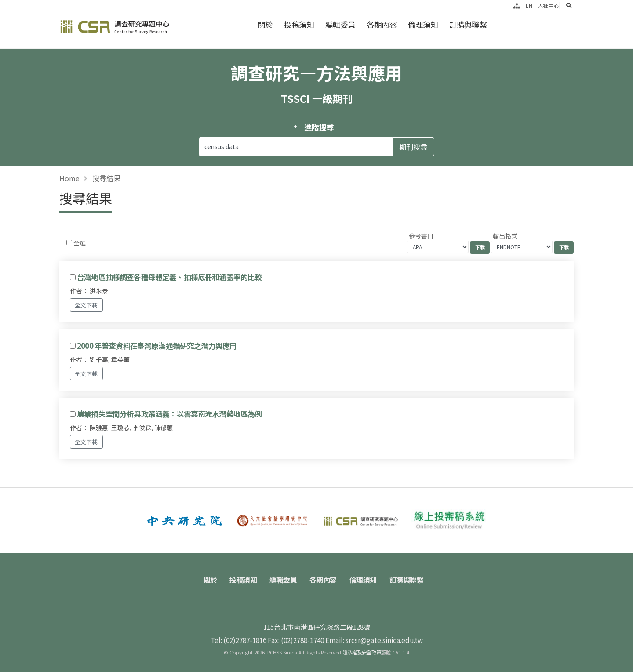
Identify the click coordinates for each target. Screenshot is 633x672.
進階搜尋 (319, 127)
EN (529, 5)
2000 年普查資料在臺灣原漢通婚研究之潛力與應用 (157, 346)
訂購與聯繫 (468, 24)
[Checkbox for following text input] (69, 243)
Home (69, 178)
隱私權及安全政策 (362, 652)
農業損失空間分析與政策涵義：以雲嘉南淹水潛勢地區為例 (169, 414)
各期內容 (382, 24)
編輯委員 (340, 24)
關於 (265, 24)
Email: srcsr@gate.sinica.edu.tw (374, 640)
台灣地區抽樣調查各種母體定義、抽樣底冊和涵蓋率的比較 (169, 277)
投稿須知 (299, 24)
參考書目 (421, 236)
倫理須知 (423, 24)
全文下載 (86, 305)
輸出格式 (505, 236)
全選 (80, 243)
